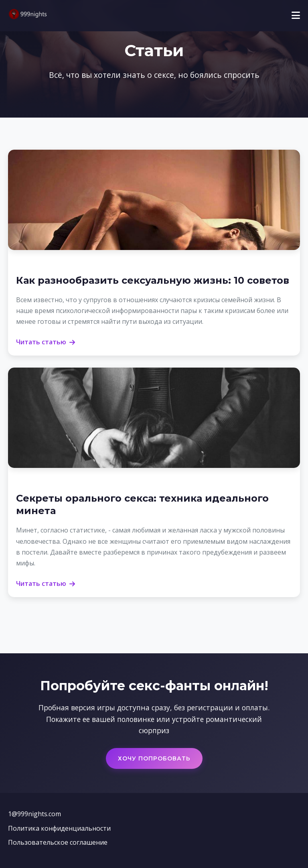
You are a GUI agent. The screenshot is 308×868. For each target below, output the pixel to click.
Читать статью (46, 342)
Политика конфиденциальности (59, 828)
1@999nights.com (34, 814)
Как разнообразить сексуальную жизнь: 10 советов (153, 280)
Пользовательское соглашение (58, 842)
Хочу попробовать (154, 758)
